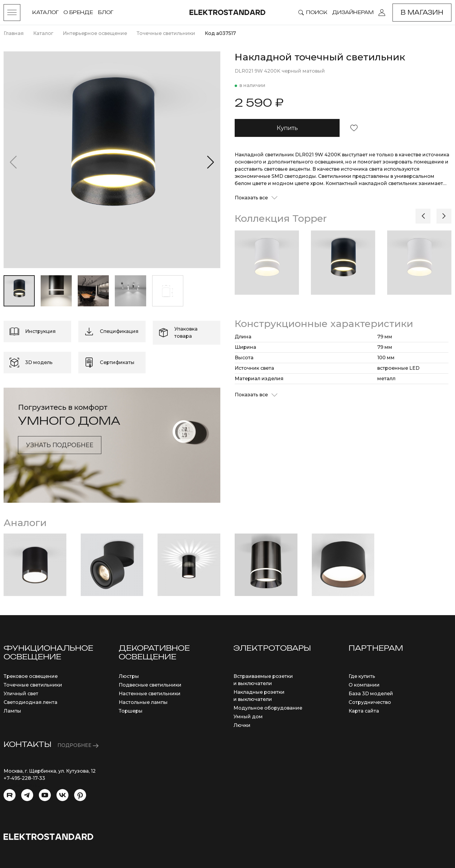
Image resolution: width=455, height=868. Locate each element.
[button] (211, 162)
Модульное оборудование (268, 708)
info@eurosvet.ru (24, 785)
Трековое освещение (31, 676)
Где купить (362, 676)
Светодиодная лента (30, 702)
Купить (287, 128)
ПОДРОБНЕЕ (78, 745)
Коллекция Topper (281, 218)
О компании (364, 685)
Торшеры (131, 711)
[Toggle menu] (12, 13)
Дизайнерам (353, 12)
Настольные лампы (143, 702)
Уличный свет (21, 694)
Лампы (12, 711)
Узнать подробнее (60, 445)
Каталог (45, 12)
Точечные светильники (33, 685)
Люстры (129, 676)
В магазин (422, 12)
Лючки (242, 725)
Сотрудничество (370, 702)
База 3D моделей (371, 694)
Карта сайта (364, 711)
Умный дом (248, 717)
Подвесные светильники (150, 685)
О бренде (78, 12)
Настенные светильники (150, 694)
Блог (106, 12)
